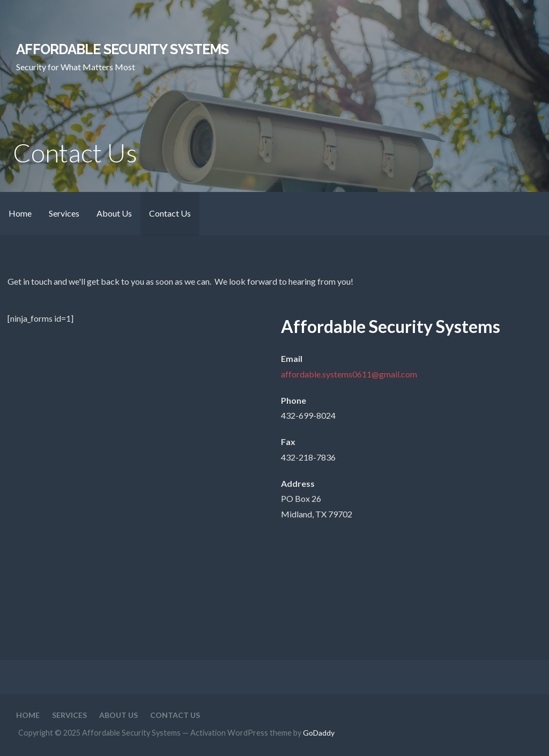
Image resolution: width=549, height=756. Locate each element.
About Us (114, 213)
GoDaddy (319, 733)
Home (20, 213)
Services (64, 213)
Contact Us (170, 213)
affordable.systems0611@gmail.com (349, 374)
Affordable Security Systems (122, 49)
